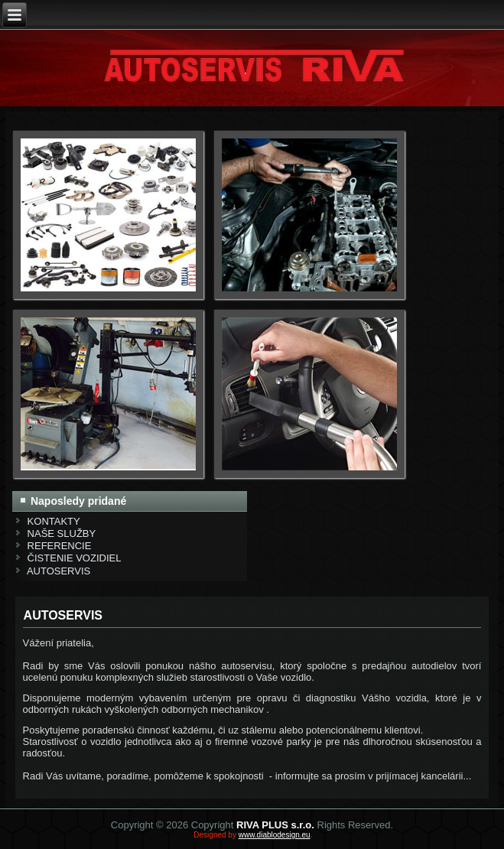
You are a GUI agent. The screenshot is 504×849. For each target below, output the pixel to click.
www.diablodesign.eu (275, 835)
